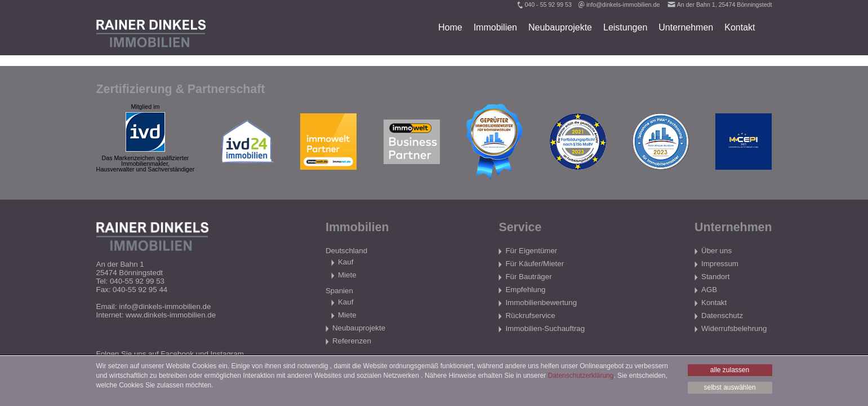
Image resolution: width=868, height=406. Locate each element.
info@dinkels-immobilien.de (623, 5)
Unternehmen (686, 27)
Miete (347, 275)
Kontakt (740, 27)
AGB (709, 290)
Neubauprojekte (560, 27)
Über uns (716, 251)
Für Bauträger (528, 277)
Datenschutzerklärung (581, 376)
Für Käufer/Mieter (535, 264)
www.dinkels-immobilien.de (171, 315)
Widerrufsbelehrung (734, 328)
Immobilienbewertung (541, 303)
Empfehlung (525, 290)
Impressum (720, 264)
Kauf (346, 262)
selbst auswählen (729, 387)
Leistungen (625, 27)
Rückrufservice (530, 315)
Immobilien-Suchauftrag (545, 328)
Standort (715, 277)
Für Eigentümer (531, 251)
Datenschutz (722, 315)
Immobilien (495, 27)
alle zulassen (730, 370)
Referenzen (352, 341)
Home (450, 27)
